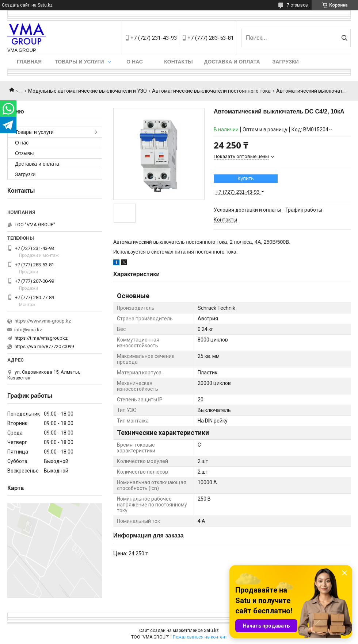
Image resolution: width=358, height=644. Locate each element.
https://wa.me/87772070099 (44, 346)
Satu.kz (211, 630)
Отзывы (24, 153)
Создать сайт (16, 5)
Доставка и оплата (232, 62)
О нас (135, 62)
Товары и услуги (79, 62)
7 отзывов (297, 5)
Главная (29, 62)
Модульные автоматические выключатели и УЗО (87, 91)
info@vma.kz (28, 330)
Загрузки (285, 62)
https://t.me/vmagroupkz (41, 338)
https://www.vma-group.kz (43, 321)
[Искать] (344, 38)
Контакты (178, 62)
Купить (245, 178)
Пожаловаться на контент (200, 637)
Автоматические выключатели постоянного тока (211, 91)
